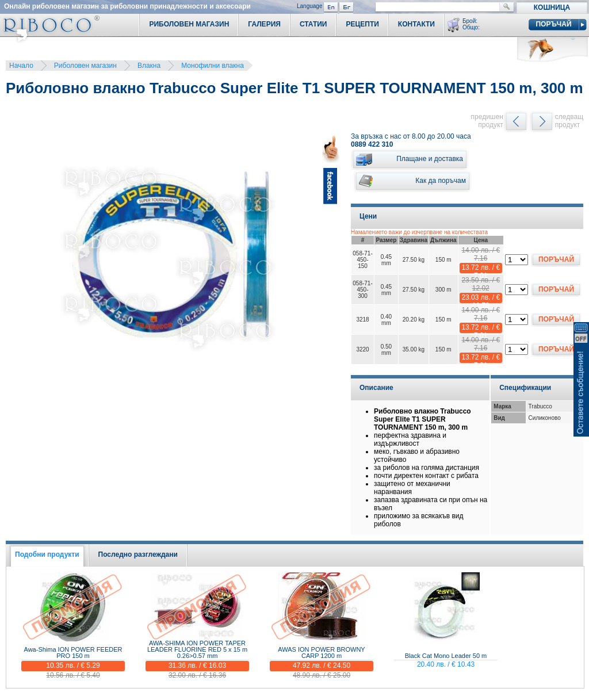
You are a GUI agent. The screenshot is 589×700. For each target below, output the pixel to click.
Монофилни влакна (213, 66)
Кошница (552, 7)
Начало (21, 66)
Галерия (264, 24)
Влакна (149, 66)
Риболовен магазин (85, 66)
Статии (313, 24)
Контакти (416, 24)
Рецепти (362, 24)
